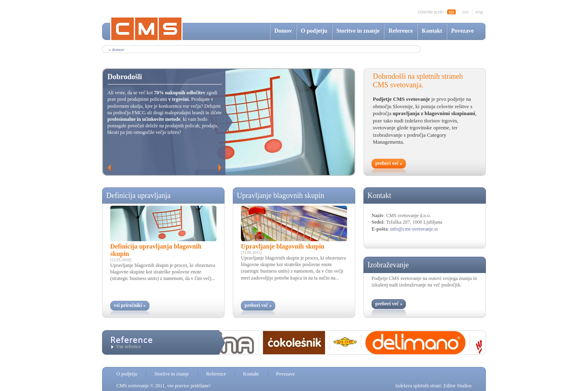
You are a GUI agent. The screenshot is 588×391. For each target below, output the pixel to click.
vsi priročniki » (130, 305)
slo (451, 12)
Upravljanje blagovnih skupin (281, 195)
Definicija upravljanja (138, 195)
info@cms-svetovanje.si (414, 229)
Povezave (462, 31)
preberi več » (389, 163)
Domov (283, 31)
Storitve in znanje (358, 31)
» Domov (117, 49)
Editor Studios (458, 386)
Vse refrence (128, 347)
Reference (401, 31)
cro (465, 12)
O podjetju (314, 31)
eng (479, 12)
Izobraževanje (388, 265)
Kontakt (432, 31)
